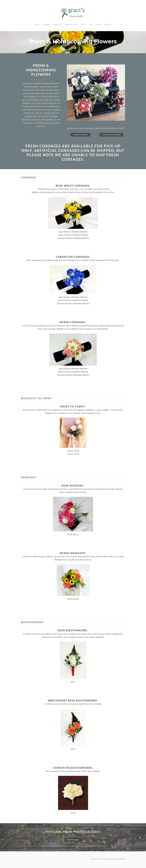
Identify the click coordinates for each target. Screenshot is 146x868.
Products (57, 25)
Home (37, 25)
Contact (108, 25)
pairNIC (122, 859)
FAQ (91, 25)
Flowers (46, 25)
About (83, 25)
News (98, 25)
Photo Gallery (71, 25)
